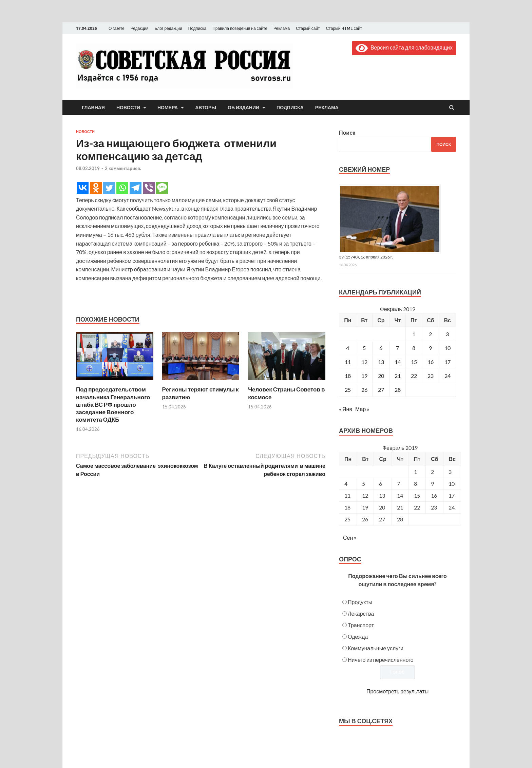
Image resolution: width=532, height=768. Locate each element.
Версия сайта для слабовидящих (404, 47)
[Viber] (149, 188)
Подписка (197, 28)
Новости (128, 108)
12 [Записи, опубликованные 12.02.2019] (364, 362)
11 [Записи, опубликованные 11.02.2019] (348, 362)
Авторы (206, 108)
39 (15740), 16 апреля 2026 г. (366, 257)
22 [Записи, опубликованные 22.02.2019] (414, 376)
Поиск (347, 132)
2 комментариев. (123, 168)
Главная (93, 108)
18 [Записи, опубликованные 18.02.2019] (348, 376)
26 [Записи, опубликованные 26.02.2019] (364, 390)
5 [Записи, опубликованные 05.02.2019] (364, 348)
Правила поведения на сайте (240, 28)
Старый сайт (308, 28)
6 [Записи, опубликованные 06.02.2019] (381, 348)
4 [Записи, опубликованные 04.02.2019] (348, 348)
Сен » (350, 537)
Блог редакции (168, 28)
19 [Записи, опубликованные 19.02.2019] (364, 376)
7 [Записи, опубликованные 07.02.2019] (397, 348)
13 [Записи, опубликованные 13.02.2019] (381, 362)
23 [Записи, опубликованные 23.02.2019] (431, 376)
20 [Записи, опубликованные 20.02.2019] (381, 376)
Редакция (140, 28)
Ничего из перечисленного (381, 660)
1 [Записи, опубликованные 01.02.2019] (414, 334)
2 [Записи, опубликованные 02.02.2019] (430, 334)
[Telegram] (136, 188)
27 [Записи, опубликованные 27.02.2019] (381, 390)
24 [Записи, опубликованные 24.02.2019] (448, 376)
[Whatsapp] (122, 188)
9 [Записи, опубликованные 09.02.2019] (430, 348)
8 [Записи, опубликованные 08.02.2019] (414, 348)
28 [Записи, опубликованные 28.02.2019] (398, 390)
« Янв (346, 409)
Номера (168, 108)
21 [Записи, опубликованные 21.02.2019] (398, 376)
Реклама (282, 28)
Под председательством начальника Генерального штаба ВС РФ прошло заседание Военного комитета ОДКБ (113, 404)
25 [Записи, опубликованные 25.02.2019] (348, 390)
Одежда (358, 637)
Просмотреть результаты (397, 691)
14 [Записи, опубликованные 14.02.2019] (398, 362)
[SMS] (162, 188)
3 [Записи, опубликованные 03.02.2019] (447, 334)
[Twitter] (109, 188)
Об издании (243, 108)
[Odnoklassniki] (96, 188)
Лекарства (361, 613)
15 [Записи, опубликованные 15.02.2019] (414, 362)
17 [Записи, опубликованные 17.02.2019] (448, 362)
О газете (117, 28)
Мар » (362, 409)
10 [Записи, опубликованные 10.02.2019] (448, 348)
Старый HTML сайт (344, 28)
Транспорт (361, 625)
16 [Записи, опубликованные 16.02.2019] (431, 362)
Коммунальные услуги (376, 648)
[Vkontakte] (83, 188)
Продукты (360, 602)
